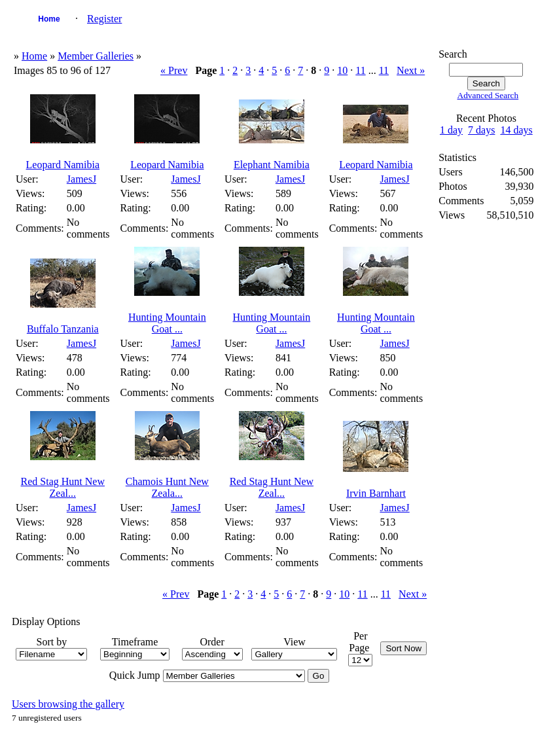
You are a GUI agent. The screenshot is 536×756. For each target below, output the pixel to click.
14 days (516, 130)
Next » (411, 70)
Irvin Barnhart (376, 493)
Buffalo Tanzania (63, 329)
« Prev (174, 70)
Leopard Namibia (63, 165)
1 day (451, 130)
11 (360, 70)
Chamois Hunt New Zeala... (167, 487)
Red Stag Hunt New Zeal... (63, 487)
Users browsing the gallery (68, 704)
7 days (481, 130)
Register (104, 19)
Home (49, 19)
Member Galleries (96, 56)
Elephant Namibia (272, 165)
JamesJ (81, 179)
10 (342, 70)
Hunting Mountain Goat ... (167, 323)
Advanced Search (488, 95)
